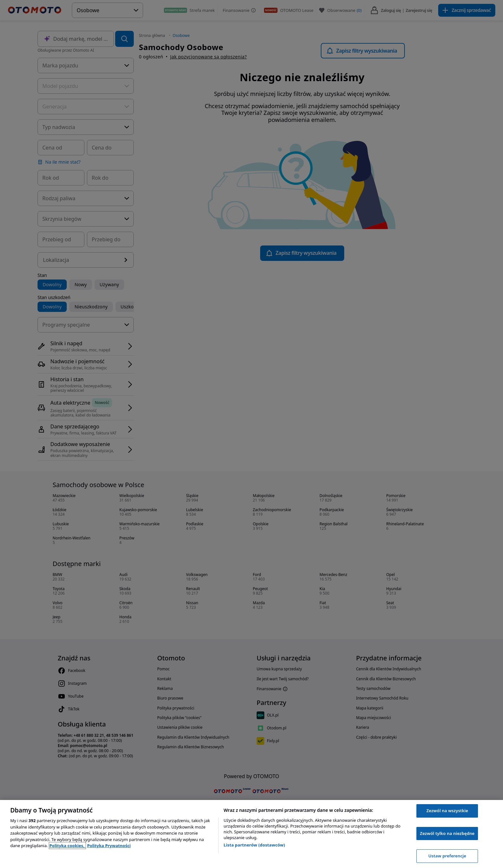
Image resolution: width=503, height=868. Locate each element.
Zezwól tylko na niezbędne (447, 833)
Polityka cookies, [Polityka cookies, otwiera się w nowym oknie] (68, 846)
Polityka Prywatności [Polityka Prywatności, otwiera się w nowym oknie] (109, 846)
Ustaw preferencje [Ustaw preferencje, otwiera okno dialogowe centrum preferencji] (447, 856)
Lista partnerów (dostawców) (254, 845)
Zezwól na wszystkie (447, 811)
